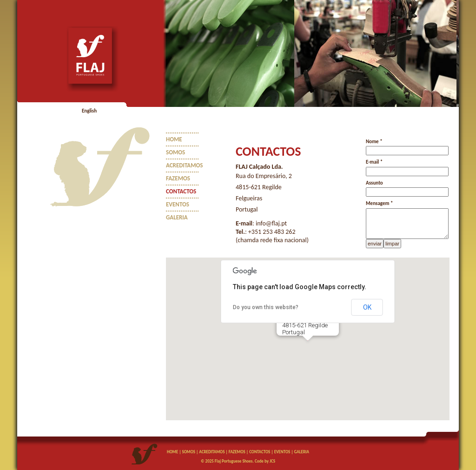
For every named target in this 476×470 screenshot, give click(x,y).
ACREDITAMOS (185, 165)
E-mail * (374, 162)
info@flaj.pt (271, 223)
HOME (174, 139)
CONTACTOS (181, 191)
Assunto (374, 183)
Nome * (374, 142)
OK (367, 307)
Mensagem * (379, 203)
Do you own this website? (266, 307)
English (89, 111)
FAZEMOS (178, 178)
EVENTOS (178, 204)
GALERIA (177, 217)
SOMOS (175, 152)
